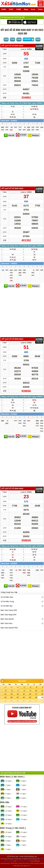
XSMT (11, 9)
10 (36, 691)
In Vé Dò (23, 135)
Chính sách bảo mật (23, 861)
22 (24, 697)
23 (30, 697)
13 (11, 694)
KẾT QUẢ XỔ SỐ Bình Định (12, 46)
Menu (41, 3)
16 (30, 694)
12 (5, 694)
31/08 (6, 39)
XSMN (4, 9)
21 (17, 697)
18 (42, 694)
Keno (33, 9)
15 (24, 694)
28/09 (38, 39)
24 (36, 697)
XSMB (19, 9)
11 (42, 691)
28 (5, 687)
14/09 (19, 39)
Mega (26, 9)
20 (11, 697)
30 (17, 687)
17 (36, 694)
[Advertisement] (22, 162)
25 (42, 697)
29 (11, 687)
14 (17, 694)
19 (5, 697)
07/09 (12, 39)
